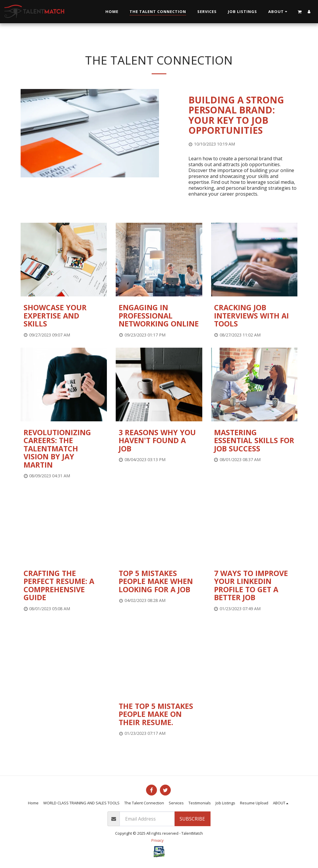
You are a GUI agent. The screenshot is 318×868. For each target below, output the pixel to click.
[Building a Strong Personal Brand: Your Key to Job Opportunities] (243, 115)
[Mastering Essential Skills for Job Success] (254, 441)
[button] (279, 12)
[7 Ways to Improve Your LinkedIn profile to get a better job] (254, 585)
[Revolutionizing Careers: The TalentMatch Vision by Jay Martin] (64, 449)
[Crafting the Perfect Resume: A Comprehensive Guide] (64, 585)
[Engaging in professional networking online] (159, 316)
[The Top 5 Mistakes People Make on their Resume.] (159, 714)
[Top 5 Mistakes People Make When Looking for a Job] (159, 581)
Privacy (157, 840)
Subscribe (192, 819)
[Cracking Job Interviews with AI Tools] (254, 316)
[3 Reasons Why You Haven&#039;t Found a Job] (159, 441)
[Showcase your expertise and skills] (64, 316)
